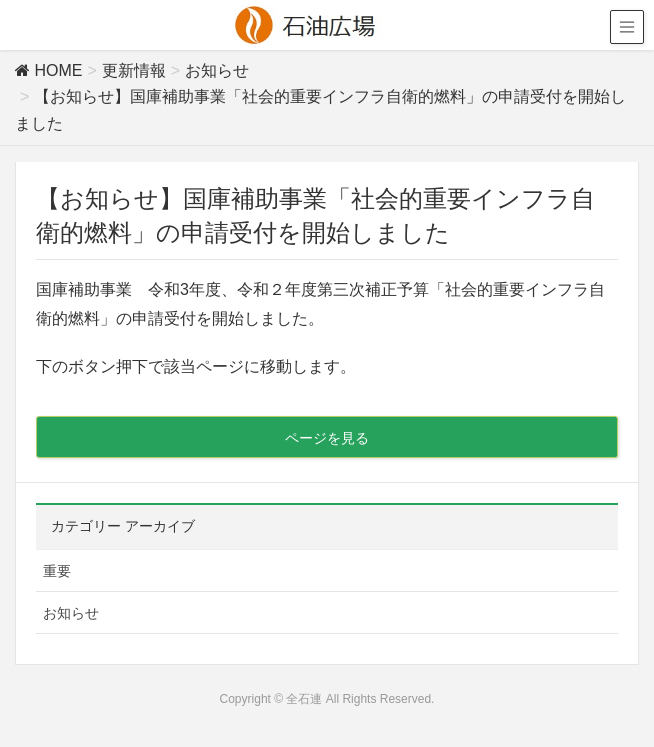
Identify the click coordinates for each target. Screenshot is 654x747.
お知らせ (71, 613)
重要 (57, 571)
